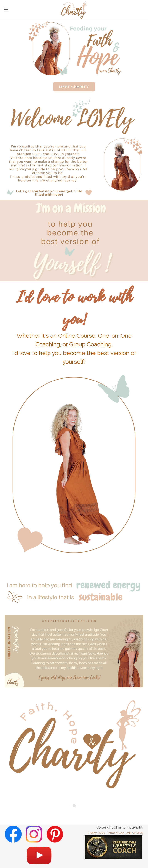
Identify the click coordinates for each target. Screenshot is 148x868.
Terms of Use (116, 833)
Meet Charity (74, 87)
